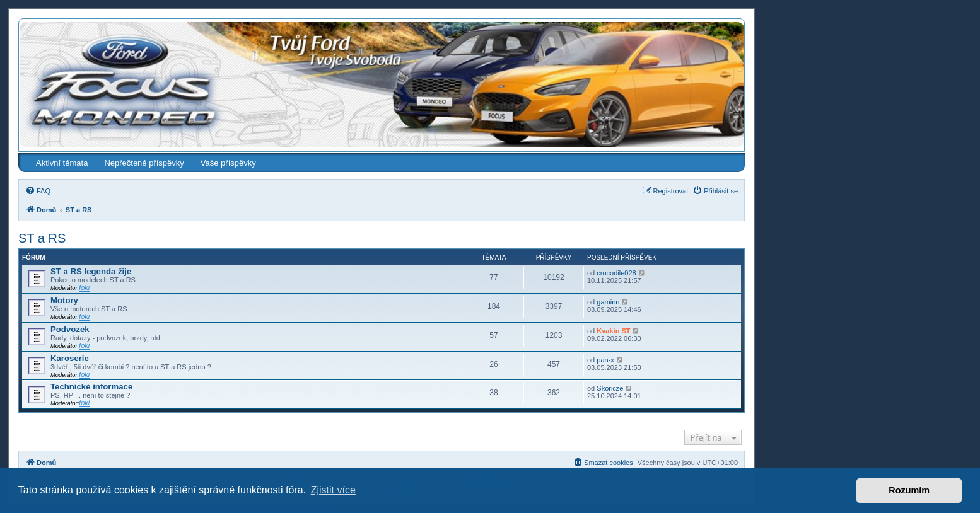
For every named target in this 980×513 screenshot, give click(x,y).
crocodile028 (616, 273)
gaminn (608, 302)
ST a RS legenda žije (91, 271)
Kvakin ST (613, 331)
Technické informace (91, 387)
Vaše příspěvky (228, 163)
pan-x (605, 360)
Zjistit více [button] (333, 490)
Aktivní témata (62, 163)
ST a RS (42, 238)
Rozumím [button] (909, 490)
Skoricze (610, 388)
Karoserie (70, 358)
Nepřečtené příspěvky (144, 163)
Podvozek (70, 329)
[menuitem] (38, 191)
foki (84, 287)
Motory (64, 300)
